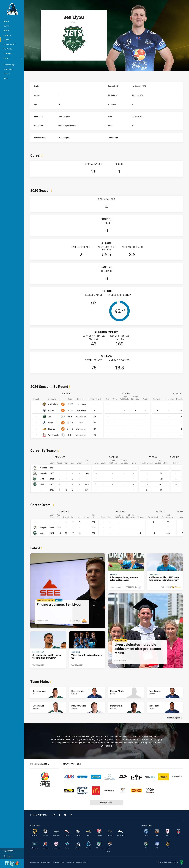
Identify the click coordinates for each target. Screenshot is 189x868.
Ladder (7, 35)
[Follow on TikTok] (54, 815)
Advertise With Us (82, 863)
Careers (56, 863)
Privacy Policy (46, 863)
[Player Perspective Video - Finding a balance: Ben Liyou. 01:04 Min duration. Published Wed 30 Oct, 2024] (68, 591)
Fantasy (8, 49)
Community (10, 44)
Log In (8, 856)
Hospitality (8, 69)
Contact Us (70, 863)
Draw (6, 31)
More (13, 58)
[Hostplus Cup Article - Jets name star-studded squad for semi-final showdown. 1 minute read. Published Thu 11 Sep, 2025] (48, 650)
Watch (7, 26)
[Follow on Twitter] (65, 815)
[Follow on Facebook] (59, 815)
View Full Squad (175, 717)
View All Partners (107, 802)
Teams (7, 40)
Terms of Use (34, 863)
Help (62, 863)
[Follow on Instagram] (71, 815)
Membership (9, 65)
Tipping (8, 54)
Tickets (7, 74)
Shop (6, 78)
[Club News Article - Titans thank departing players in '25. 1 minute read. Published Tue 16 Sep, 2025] (87, 650)
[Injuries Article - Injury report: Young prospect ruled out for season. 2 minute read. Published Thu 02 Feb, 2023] (126, 572)
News (6, 21)
